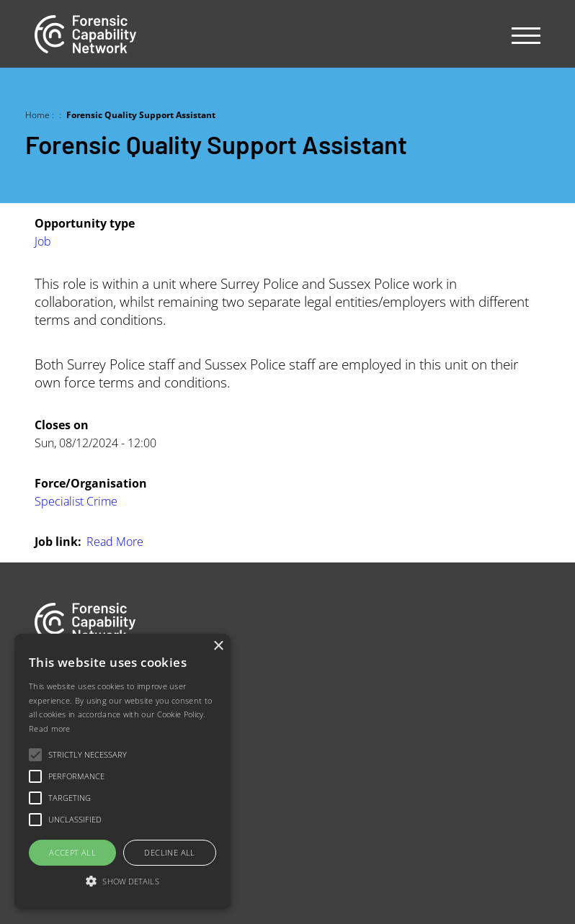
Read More (115, 541)
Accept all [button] (72, 852)
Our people (64, 742)
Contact (54, 772)
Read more (50, 728)
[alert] (122, 772)
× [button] (218, 646)
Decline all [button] (169, 852)
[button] (122, 882)
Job (43, 241)
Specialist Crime (76, 501)
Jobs (45, 711)
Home (37, 115)
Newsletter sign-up (83, 803)
